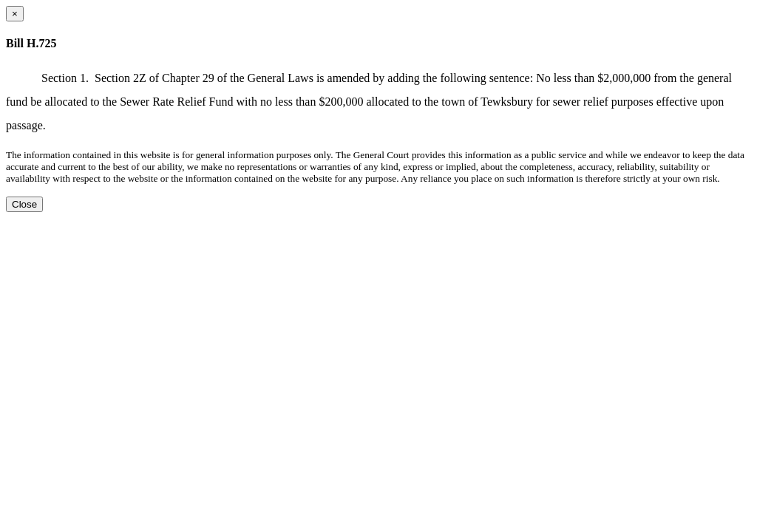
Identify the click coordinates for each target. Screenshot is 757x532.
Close (24, 204)
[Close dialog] (15, 14)
